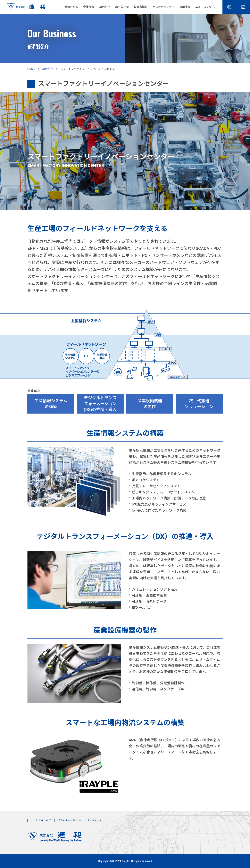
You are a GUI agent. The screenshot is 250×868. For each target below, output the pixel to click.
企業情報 (89, 7)
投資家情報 (141, 7)
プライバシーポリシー (69, 820)
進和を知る (71, 7)
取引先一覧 (122, 7)
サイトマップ (94, 820)
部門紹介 (105, 7)
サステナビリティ (163, 7)
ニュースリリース (206, 7)
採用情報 (185, 7)
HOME (31, 69)
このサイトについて (41, 820)
